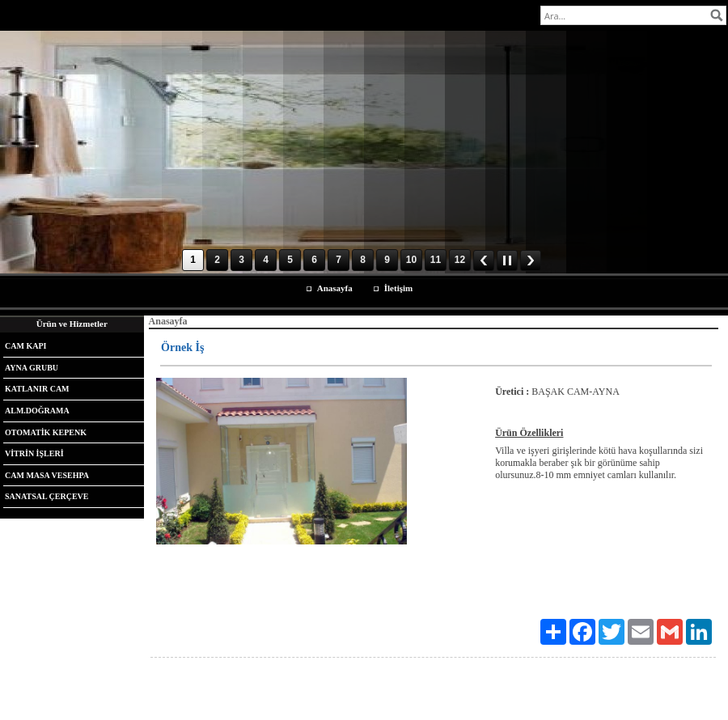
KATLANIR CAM (37, 389)
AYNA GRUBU (32, 368)
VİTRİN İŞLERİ (34, 453)
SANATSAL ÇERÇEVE (47, 496)
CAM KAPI (25, 346)
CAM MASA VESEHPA (47, 475)
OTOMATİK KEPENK (46, 432)
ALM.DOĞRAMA (37, 411)
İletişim (398, 288)
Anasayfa (335, 288)
